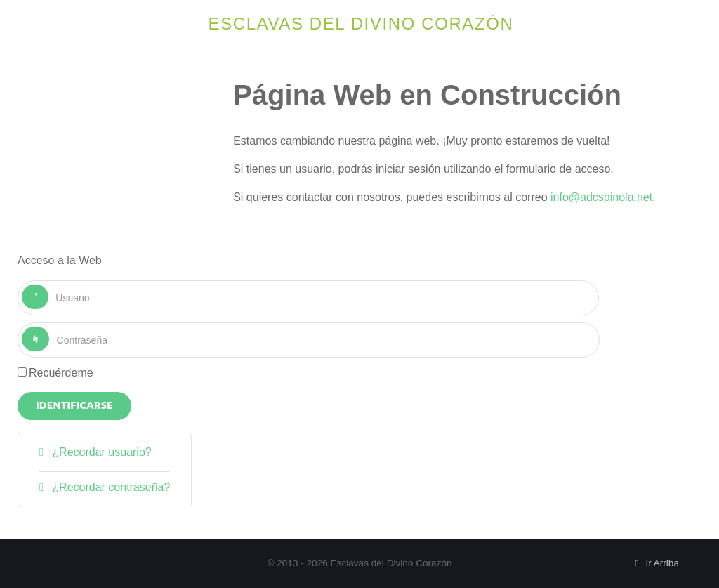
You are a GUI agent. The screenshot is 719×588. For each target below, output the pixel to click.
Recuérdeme (61, 373)
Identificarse (74, 406)
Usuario (49, 285)
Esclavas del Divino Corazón (361, 24)
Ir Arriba (655, 563)
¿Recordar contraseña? (110, 487)
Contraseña (50, 327)
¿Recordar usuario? (100, 452)
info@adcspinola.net (601, 197)
